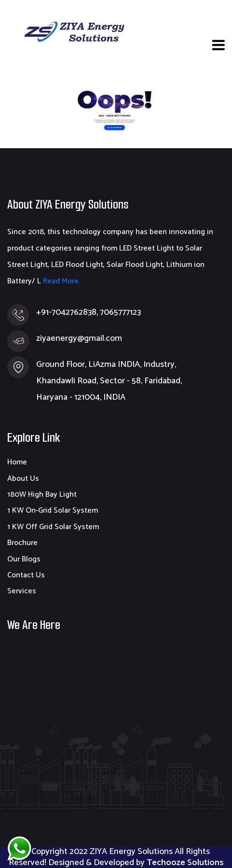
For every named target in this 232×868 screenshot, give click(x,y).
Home (17, 462)
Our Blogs (24, 559)
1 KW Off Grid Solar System (53, 527)
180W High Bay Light (42, 495)
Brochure (22, 543)
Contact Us (26, 575)
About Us (23, 479)
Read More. (61, 281)
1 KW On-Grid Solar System (53, 511)
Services (22, 591)
